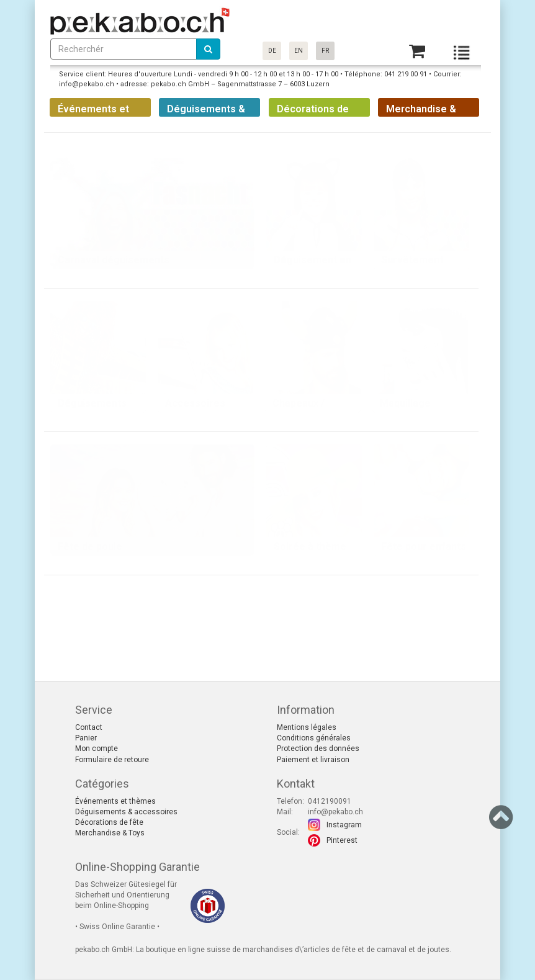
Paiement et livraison (313, 760)
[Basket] (417, 51)
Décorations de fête (109, 822)
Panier (86, 738)
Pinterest (342, 840)
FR (325, 51)
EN (299, 51)
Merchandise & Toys (110, 833)
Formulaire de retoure (112, 760)
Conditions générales (314, 738)
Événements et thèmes (115, 801)
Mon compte (97, 748)
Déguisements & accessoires (126, 812)
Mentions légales (307, 727)
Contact (89, 727)
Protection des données (318, 748)
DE (272, 51)
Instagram (344, 825)
